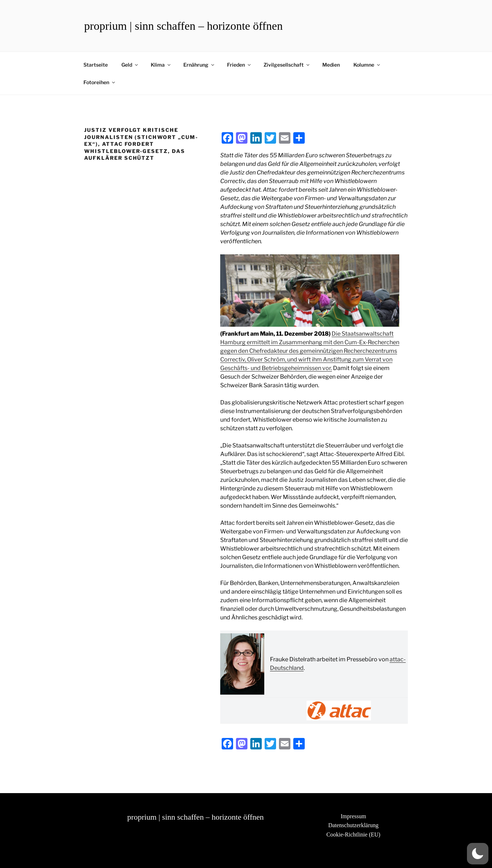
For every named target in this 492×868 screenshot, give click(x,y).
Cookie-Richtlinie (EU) (354, 835)
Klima (161, 65)
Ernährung (199, 65)
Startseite (96, 65)
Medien (331, 65)
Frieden (239, 65)
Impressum (353, 816)
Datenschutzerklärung (353, 825)
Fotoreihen (100, 82)
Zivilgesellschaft (287, 65)
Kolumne (367, 65)
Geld (130, 65)
